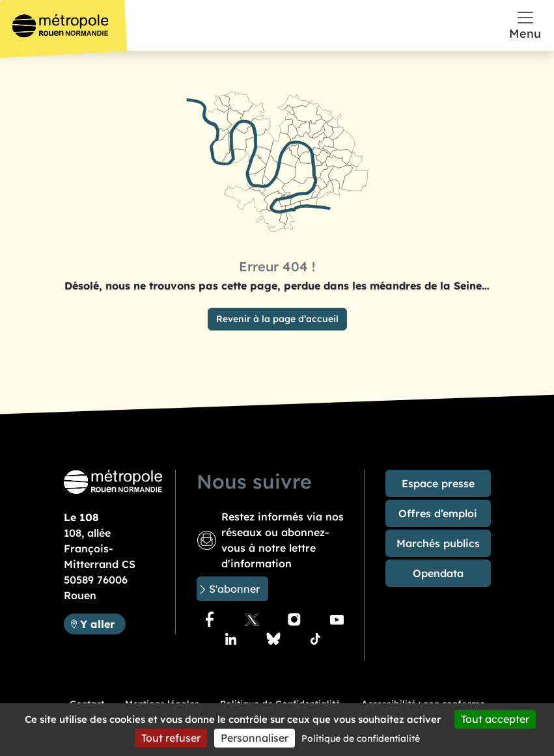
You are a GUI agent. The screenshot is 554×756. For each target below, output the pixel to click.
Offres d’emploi (438, 513)
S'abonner (234, 589)
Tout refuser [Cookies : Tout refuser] (171, 738)
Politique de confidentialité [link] (361, 738)
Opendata (438, 573)
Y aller (103, 623)
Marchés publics (438, 543)
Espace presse (438, 483)
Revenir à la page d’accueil (277, 319)
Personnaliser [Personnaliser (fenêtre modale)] (255, 738)
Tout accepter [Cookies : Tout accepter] (495, 719)
